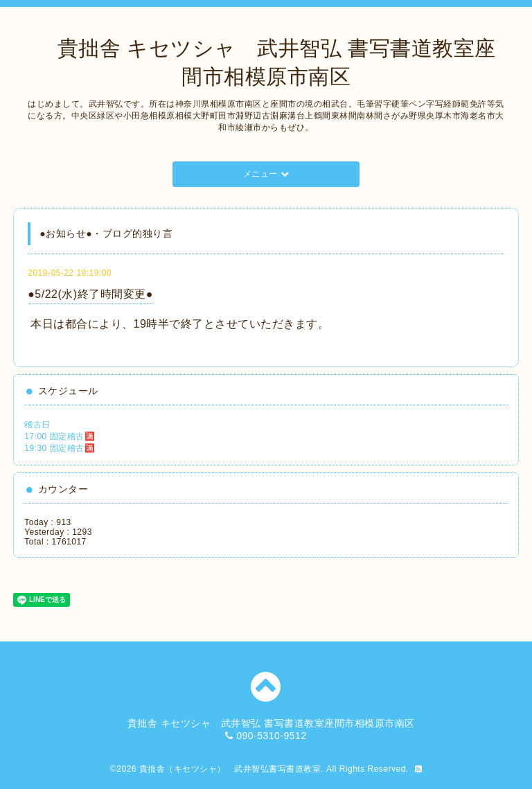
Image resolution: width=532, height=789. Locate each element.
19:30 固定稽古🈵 (60, 448)
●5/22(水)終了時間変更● (90, 294)
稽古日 (37, 425)
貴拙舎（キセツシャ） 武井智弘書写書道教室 (230, 769)
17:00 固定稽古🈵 (60, 436)
